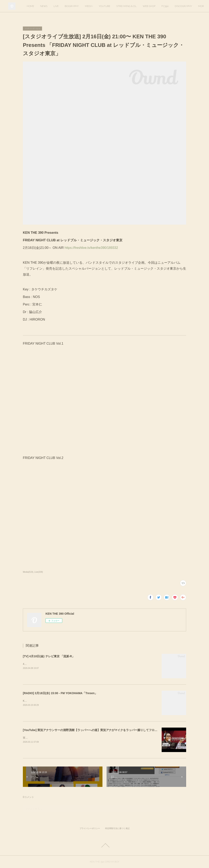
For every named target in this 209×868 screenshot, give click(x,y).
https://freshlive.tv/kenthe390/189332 (91, 248)
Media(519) (28, 572)
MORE (194, 6)
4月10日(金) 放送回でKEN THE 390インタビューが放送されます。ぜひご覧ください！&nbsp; (74, 664)
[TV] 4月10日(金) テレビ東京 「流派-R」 (49, 656)
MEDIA (117, 6)
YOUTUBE (133, 6)
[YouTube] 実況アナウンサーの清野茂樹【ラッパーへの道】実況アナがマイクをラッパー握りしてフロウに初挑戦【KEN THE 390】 (108, 730)
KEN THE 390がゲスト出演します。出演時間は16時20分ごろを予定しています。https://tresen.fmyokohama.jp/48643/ (87, 701)
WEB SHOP (178, 6)
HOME (59, 6)
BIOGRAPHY (100, 6)
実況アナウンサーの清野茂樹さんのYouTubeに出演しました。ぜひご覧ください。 (68, 738)
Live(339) (39, 572)
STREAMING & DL (155, 6)
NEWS (72, 6)
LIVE (85, 6)
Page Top (104, 845)
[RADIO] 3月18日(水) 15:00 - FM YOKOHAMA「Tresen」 (60, 693)
